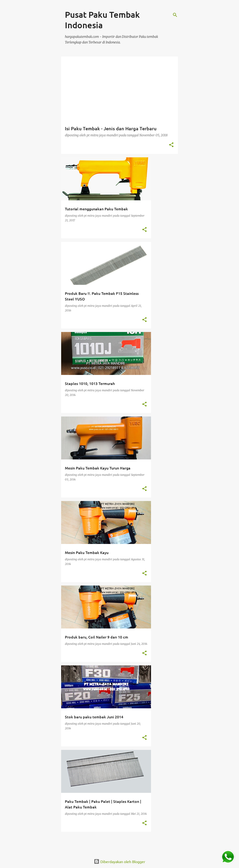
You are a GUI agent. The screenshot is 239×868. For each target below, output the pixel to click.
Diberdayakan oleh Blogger (119, 861)
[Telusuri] (175, 15)
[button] (171, 145)
